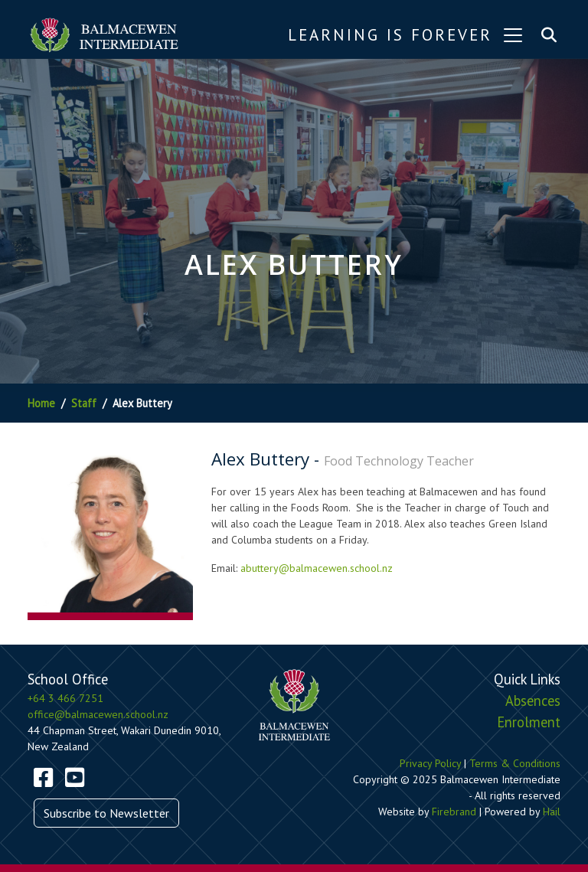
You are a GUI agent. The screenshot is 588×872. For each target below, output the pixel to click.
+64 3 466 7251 (65, 698)
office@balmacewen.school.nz (98, 714)
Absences (533, 701)
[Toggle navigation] (513, 35)
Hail (552, 812)
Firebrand (454, 812)
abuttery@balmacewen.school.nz (317, 568)
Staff (84, 403)
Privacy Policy (430, 763)
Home (41, 403)
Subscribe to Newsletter (106, 813)
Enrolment (529, 722)
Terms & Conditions (515, 763)
